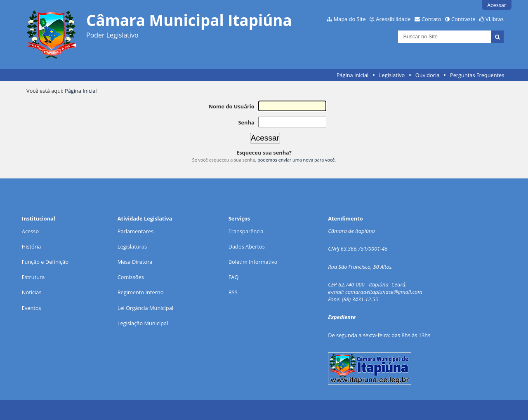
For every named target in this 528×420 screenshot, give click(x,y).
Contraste (463, 19)
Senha (246, 122)
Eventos (32, 308)
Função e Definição (45, 262)
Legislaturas (132, 246)
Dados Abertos (247, 246)
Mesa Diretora (135, 262)
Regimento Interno (141, 292)
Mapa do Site (350, 19)
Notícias (32, 292)
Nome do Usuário (232, 106)
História (32, 246)
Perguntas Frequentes (477, 75)
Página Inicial (353, 75)
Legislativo (392, 75)
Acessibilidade (393, 19)
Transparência (246, 231)
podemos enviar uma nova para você (296, 160)
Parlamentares (136, 231)
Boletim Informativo (253, 262)
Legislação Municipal (143, 323)
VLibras (495, 19)
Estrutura (33, 277)
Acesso (30, 231)
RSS (233, 292)
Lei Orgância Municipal (145, 308)
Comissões (131, 277)
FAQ (234, 277)
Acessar (497, 5)
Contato (431, 19)
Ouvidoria (428, 75)
